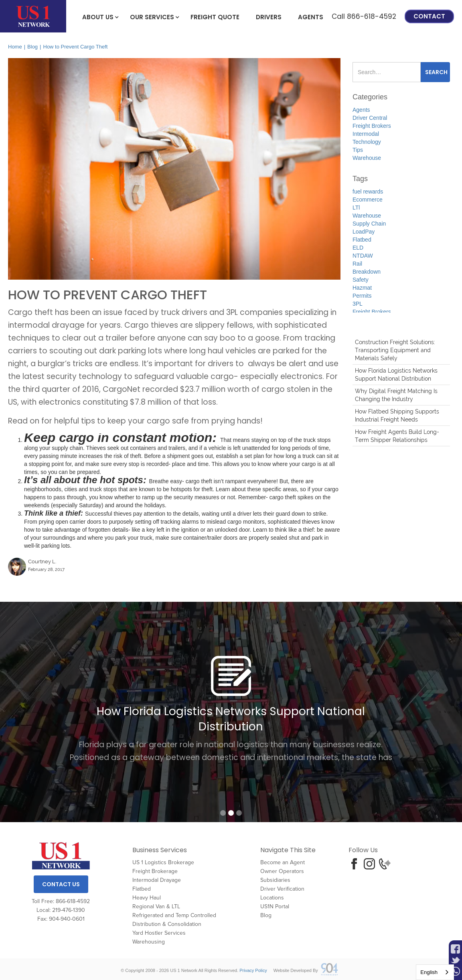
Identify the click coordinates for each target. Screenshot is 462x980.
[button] (98, 16)
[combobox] (435, 972)
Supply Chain (369, 224)
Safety (361, 280)
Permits (362, 296)
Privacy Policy (253, 970)
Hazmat (362, 288)
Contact (429, 16)
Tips (358, 150)
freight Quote (215, 17)
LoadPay (364, 232)
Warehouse (367, 158)
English (429, 972)
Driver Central (370, 118)
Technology (367, 142)
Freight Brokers (372, 126)
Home (15, 47)
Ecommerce (368, 200)
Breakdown (367, 272)
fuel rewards (368, 192)
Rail (357, 264)
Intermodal (366, 134)
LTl (356, 208)
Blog (32, 47)
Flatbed (362, 240)
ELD (358, 248)
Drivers (269, 17)
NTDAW (363, 256)
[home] (33, 16)
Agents (311, 17)
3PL (358, 304)
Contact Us (61, 884)
